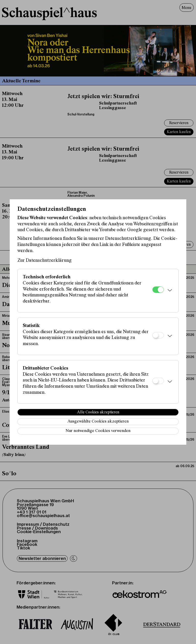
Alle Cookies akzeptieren (98, 412)
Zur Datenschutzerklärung (45, 261)
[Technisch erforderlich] (158, 290)
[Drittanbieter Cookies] (158, 381)
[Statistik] (158, 335)
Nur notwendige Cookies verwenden (98, 431)
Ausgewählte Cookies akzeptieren (98, 422)
